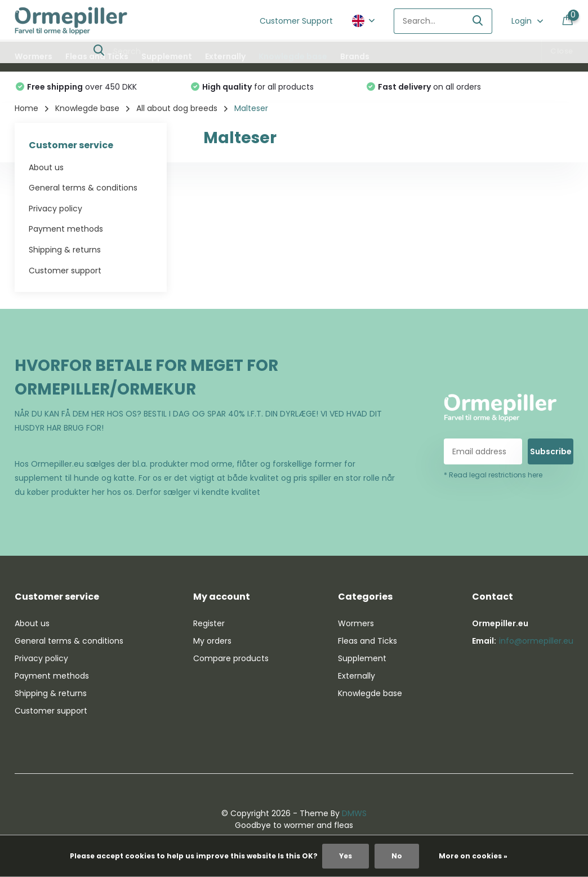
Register (209, 623)
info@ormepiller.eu (536, 641)
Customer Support (296, 21)
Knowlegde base (293, 56)
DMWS (354, 813)
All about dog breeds (177, 108)
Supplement (167, 56)
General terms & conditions (83, 188)
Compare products (231, 658)
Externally (225, 56)
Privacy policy (55, 209)
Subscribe (551, 451)
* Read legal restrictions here (493, 475)
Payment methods (66, 229)
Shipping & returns (65, 250)
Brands (355, 56)
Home (26, 108)
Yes (346, 856)
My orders (212, 641)
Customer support (65, 271)
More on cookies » (473, 856)
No (397, 856)
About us (46, 167)
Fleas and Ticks (97, 56)
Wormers (34, 56)
